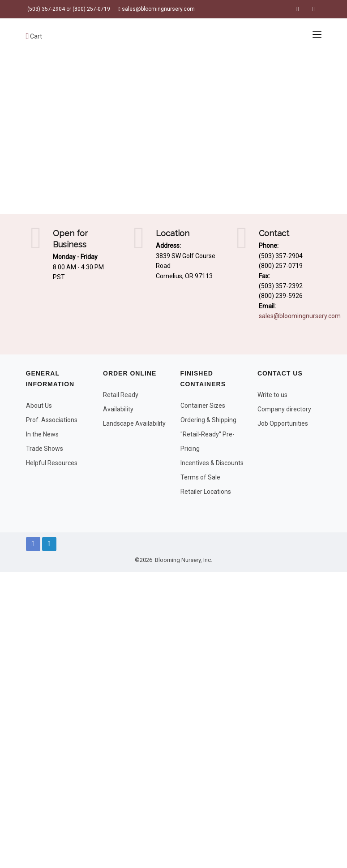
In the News (42, 434)
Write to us (272, 395)
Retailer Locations (206, 492)
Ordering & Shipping (208, 420)
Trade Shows (45, 449)
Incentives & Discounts (212, 463)
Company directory (284, 409)
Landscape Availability (134, 423)
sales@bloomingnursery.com (157, 9)
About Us (39, 406)
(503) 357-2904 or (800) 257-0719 (68, 9)
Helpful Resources (52, 463)
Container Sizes (203, 406)
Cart (34, 36)
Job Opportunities (283, 423)
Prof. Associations (52, 420)
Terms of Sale (200, 477)
